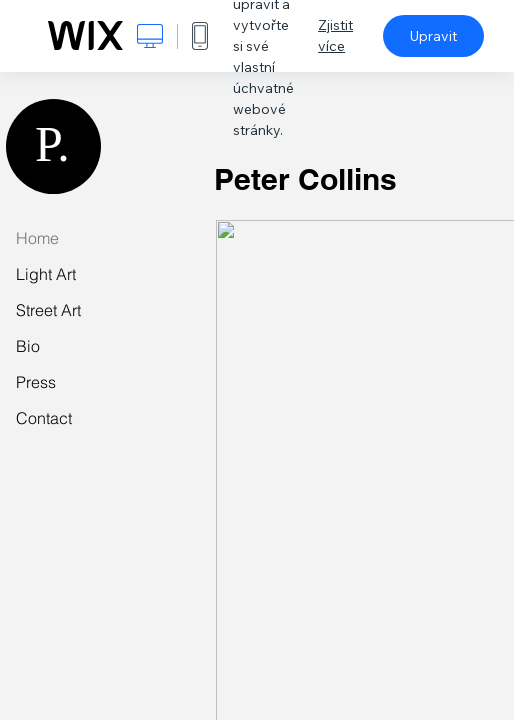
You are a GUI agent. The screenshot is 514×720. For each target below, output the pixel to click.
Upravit (433, 36)
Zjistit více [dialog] (335, 35)
